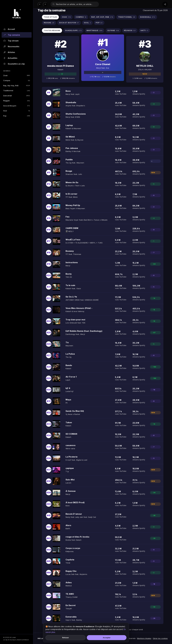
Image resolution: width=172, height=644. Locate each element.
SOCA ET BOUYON (69, 23)
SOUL (87, 23)
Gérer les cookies (160, 638)
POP (99, 23)
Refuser (66, 638)
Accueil (9, 29)
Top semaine (12, 35)
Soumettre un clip (14, 64)
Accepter (107, 638)
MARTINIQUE (95, 31)
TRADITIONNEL (127, 17)
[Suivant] (45, 4)
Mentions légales (144, 638)
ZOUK (66, 17)
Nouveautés (11, 47)
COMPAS (81, 17)
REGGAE (49, 23)
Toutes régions (52, 30)
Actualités (10, 58)
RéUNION (130, 31)
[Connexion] (165, 4)
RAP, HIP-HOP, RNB (102, 17)
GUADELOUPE (73, 31)
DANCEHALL (148, 17)
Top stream (11, 41)
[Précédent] (40, 4)
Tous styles (50, 17)
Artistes (9, 52)
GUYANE (113, 31)
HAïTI (144, 31)
